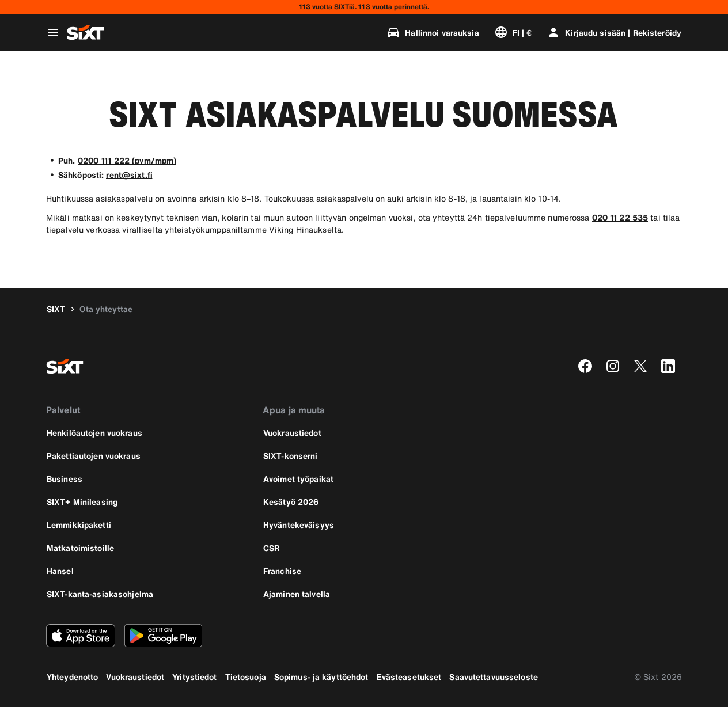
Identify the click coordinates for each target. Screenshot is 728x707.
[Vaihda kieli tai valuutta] (513, 32)
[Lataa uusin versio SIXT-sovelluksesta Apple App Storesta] (81, 636)
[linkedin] (668, 366)
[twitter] (640, 366)
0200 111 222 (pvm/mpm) (127, 160)
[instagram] (613, 366)
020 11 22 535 (620, 217)
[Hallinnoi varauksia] (433, 32)
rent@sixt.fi (129, 175)
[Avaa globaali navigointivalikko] (53, 32)
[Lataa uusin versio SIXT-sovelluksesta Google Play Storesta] (163, 636)
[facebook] (585, 366)
